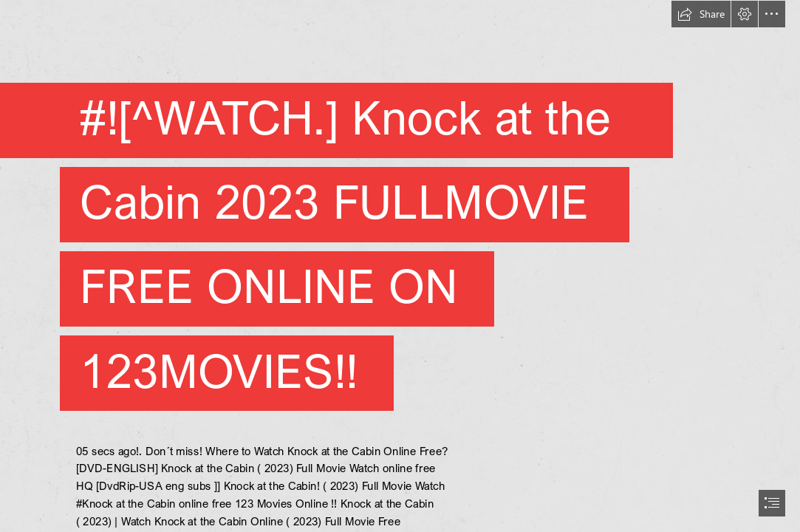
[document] (400, 266)
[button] (701, 14)
